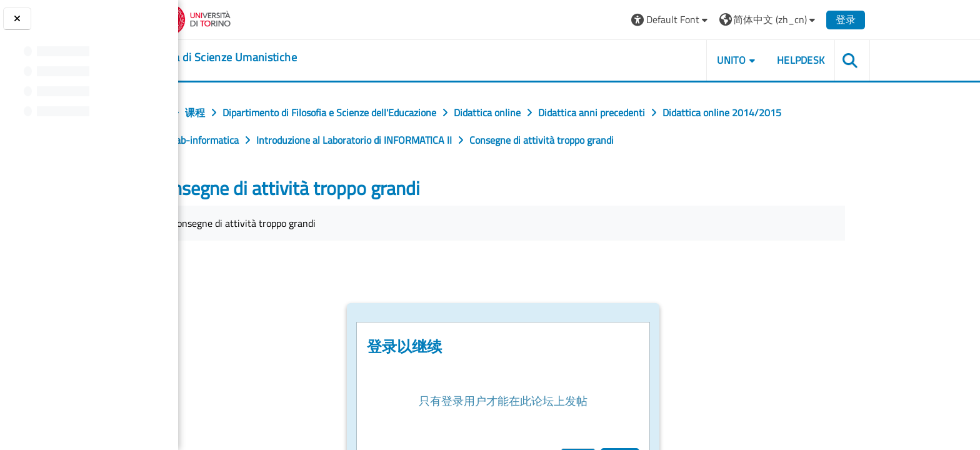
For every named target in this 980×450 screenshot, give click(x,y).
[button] (740, 20)
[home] (291, 57)
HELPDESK (870, 60)
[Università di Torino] (262, 18)
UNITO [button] (801, 60)
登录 (916, 19)
